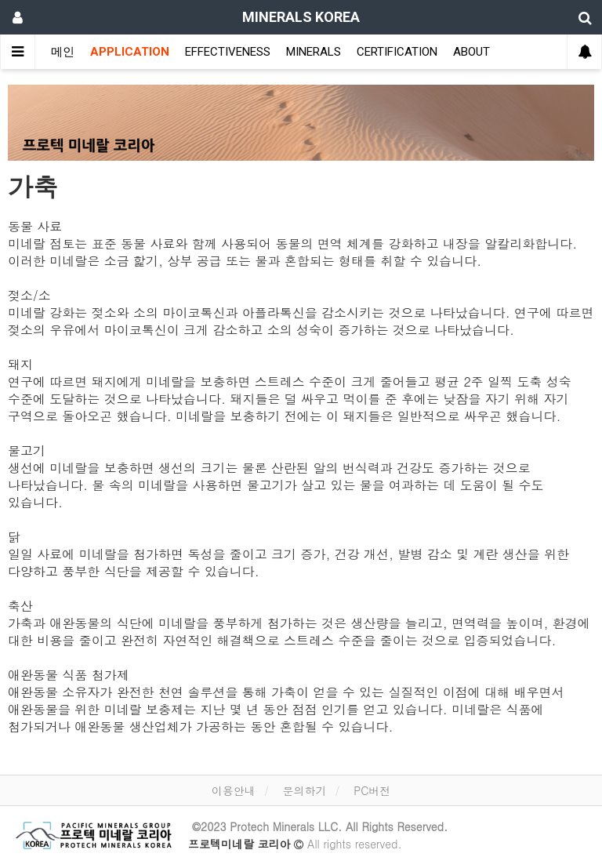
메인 (63, 52)
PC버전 (372, 790)
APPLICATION (130, 52)
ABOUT (471, 52)
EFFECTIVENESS (228, 52)
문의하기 (304, 790)
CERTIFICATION (397, 52)
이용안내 (234, 790)
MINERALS (314, 52)
